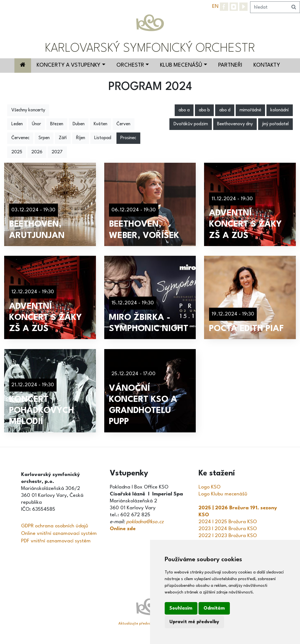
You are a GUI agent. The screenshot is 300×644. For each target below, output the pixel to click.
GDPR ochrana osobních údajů (55, 526)
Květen (101, 124)
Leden (17, 124)
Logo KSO (209, 487)
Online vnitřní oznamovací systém (59, 533)
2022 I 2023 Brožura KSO (228, 536)
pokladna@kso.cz (145, 522)
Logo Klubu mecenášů (223, 494)
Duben (79, 124)
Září (63, 138)
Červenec (20, 138)
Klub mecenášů (181, 65)
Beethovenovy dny (235, 124)
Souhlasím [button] (181, 608)
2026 (37, 152)
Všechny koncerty (28, 110)
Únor (36, 124)
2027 (57, 152)
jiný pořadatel (275, 124)
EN (215, 6)
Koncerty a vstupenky (68, 65)
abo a (184, 110)
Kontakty (267, 65)
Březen (57, 124)
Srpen (44, 138)
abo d (225, 110)
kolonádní (279, 110)
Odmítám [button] (214, 608)
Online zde (123, 529)
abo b (204, 110)
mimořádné (250, 110)
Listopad (103, 138)
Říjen (81, 138)
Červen (123, 124)
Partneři (230, 65)
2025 (17, 152)
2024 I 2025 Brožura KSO (228, 522)
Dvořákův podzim (191, 124)
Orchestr (130, 65)
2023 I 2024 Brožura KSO (228, 529)
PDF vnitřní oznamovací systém (56, 541)
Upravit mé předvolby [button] (194, 622)
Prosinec (128, 138)
